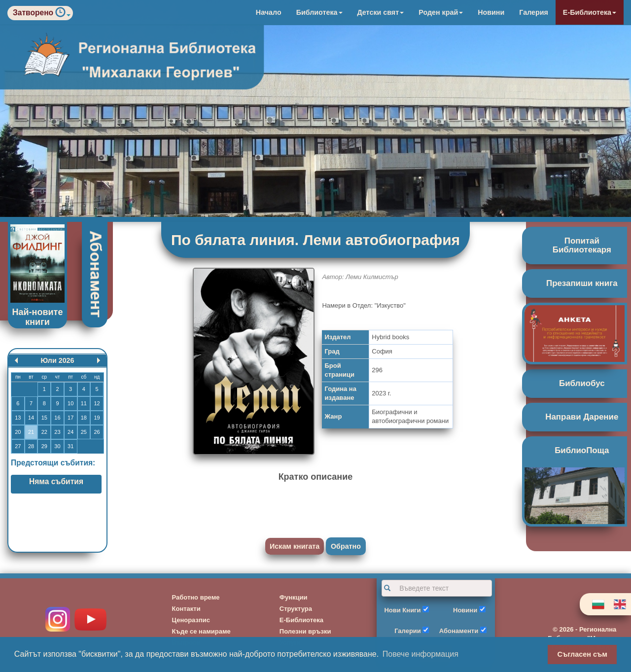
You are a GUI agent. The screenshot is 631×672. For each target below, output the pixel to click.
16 (57, 418)
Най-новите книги (38, 317)
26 (97, 432)
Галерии (408, 631)
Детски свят (381, 12)
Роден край (441, 12)
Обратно (346, 546)
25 (84, 432)
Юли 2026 (57, 360)
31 (70, 446)
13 (18, 418)
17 (70, 418)
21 (31, 432)
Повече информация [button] (421, 654)
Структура (296, 609)
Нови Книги (402, 610)
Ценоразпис (191, 620)
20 (18, 432)
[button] (63, 15)
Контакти (186, 609)
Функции (294, 597)
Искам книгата (295, 546)
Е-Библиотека (590, 12)
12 (97, 403)
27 (18, 446)
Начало (269, 12)
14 (31, 418)
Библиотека (319, 12)
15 (44, 418)
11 (84, 403)
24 (70, 432)
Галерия (534, 12)
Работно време (196, 597)
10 (70, 403)
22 (44, 432)
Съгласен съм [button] (582, 654)
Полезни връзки (305, 631)
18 (84, 418)
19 (97, 418)
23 (57, 432)
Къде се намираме (201, 631)
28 (31, 446)
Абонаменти (459, 631)
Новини (491, 12)
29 (44, 446)
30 (57, 446)
